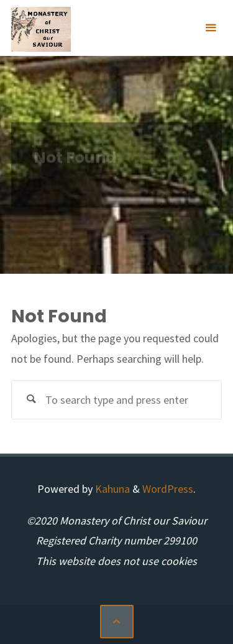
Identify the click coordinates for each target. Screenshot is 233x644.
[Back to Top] (117, 622)
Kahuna (111, 489)
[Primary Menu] (211, 28)
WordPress (168, 489)
